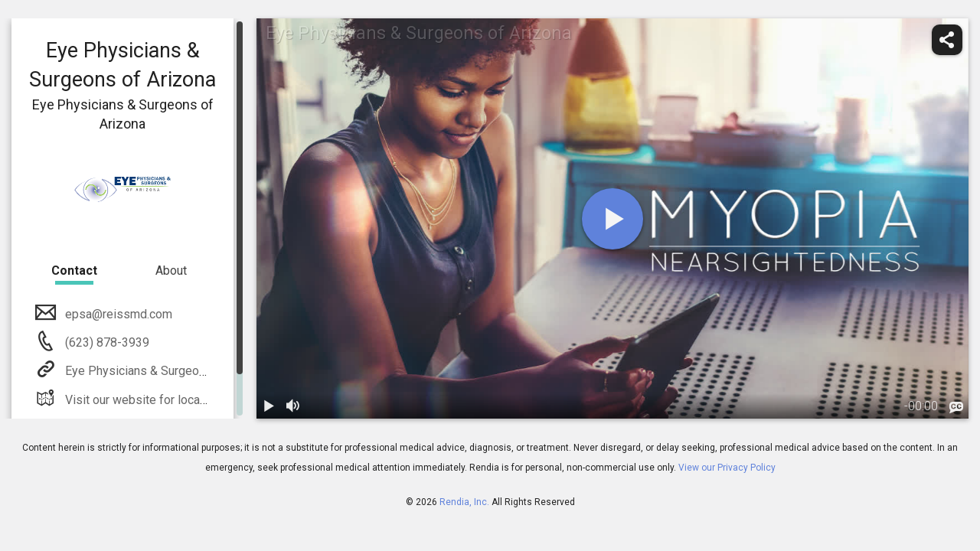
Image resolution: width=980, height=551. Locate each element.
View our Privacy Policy (727, 468)
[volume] (293, 406)
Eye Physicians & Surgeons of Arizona (166, 371)
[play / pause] (269, 406)
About (171, 271)
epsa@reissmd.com (117, 314)
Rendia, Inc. (464, 502)
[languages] (956, 408)
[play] (612, 219)
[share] (947, 40)
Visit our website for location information (173, 400)
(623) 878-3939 (106, 342)
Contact (74, 271)
